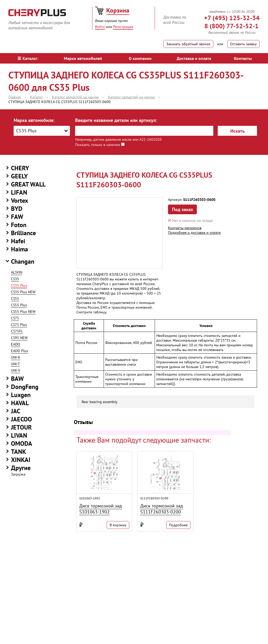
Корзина (118, 10)
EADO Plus (19, 351)
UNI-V (16, 370)
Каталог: (28, 58)
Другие (21, 468)
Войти (100, 27)
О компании (140, 58)
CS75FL (17, 331)
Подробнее (178, 525)
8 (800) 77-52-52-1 (231, 26)
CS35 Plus (19, 285)
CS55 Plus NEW (23, 312)
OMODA (22, 444)
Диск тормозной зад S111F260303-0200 (162, 509)
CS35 (15, 279)
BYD (17, 209)
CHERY (20, 168)
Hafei (18, 241)
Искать (238, 131)
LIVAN (19, 435)
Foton (19, 225)
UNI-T (15, 364)
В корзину (118, 525)
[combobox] (42, 131)
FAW (17, 217)
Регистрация (123, 27)
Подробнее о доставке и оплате (194, 233)
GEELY (19, 176)
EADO (16, 344)
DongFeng (25, 387)
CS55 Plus (19, 305)
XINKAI (21, 460)
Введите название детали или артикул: (116, 120)
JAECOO (21, 419)
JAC (16, 411)
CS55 (15, 298)
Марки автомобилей (83, 58)
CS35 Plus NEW (23, 292)
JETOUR (21, 427)
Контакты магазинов (185, 228)
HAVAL (20, 403)
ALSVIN (17, 272)
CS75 (15, 318)
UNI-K (16, 357)
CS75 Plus (19, 325)
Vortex (20, 200)
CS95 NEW (19, 338)
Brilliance (23, 233)
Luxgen (21, 395)
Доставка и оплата (194, 58)
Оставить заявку (243, 44)
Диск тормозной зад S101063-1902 (101, 509)
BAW (17, 379)
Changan (23, 261)
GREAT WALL (28, 184)
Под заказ (182, 209)
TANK (19, 452)
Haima (19, 249)
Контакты (243, 58)
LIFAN (19, 192)
